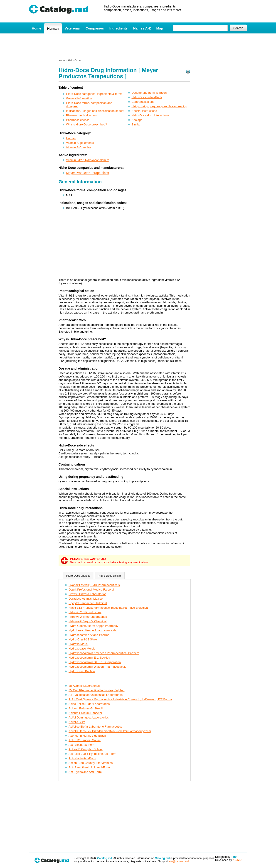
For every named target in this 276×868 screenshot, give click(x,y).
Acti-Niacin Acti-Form (82, 758)
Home (37, 28)
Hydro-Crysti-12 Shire (83, 639)
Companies (95, 28)
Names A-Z (142, 28)
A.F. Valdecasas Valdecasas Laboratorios (96, 695)
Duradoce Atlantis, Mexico (86, 599)
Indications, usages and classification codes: (95, 111)
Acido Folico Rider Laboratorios (89, 704)
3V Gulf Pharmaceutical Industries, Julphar (96, 690)
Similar (136, 124)
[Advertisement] (138, 46)
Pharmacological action (81, 115)
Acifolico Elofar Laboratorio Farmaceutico (96, 727)
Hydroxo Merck (78, 644)
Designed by (226, 857)
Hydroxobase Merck (82, 649)
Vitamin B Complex (79, 147)
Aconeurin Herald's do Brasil (87, 736)
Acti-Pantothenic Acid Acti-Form (89, 767)
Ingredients (119, 28)
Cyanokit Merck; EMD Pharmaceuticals (94, 585)
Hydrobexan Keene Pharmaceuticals (92, 630)
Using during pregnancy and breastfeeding (159, 106)
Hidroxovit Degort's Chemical (87, 621)
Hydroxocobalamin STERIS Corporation (95, 662)
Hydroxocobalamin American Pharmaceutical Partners (104, 653)
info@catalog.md (179, 861)
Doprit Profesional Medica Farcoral (91, 590)
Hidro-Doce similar (110, 576)
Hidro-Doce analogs (78, 576)
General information (79, 98)
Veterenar (72, 28)
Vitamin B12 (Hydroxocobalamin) (88, 160)
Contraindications (143, 102)
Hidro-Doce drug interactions (150, 115)
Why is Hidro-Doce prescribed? (86, 124)
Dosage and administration (149, 93)
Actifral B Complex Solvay (86, 749)
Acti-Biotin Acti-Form (82, 745)
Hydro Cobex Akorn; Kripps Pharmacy (93, 626)
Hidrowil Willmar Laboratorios (88, 617)
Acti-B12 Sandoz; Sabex (85, 740)
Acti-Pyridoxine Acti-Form (85, 772)
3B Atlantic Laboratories (84, 686)
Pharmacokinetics (78, 120)
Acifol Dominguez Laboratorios (89, 717)
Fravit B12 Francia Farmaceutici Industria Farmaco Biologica (108, 608)
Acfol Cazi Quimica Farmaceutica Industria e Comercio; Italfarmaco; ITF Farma (120, 699)
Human (53, 28)
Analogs (137, 120)
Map (160, 28)
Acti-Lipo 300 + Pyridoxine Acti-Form (92, 754)
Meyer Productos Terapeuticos (87, 173)
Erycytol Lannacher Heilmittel (88, 603)
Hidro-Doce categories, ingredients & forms (94, 94)
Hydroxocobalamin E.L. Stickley (89, 658)
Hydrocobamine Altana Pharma (89, 635)
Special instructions (144, 111)
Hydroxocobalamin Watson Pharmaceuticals (97, 667)
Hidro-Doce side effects (147, 97)
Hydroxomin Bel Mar (82, 671)
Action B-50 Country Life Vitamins (91, 763)
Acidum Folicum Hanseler (85, 713)
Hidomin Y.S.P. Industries (85, 612)
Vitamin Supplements (80, 143)
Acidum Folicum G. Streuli (86, 708)
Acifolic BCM (77, 722)
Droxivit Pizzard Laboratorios (87, 594)
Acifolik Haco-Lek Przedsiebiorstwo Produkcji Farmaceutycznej (110, 731)
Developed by (228, 860)
